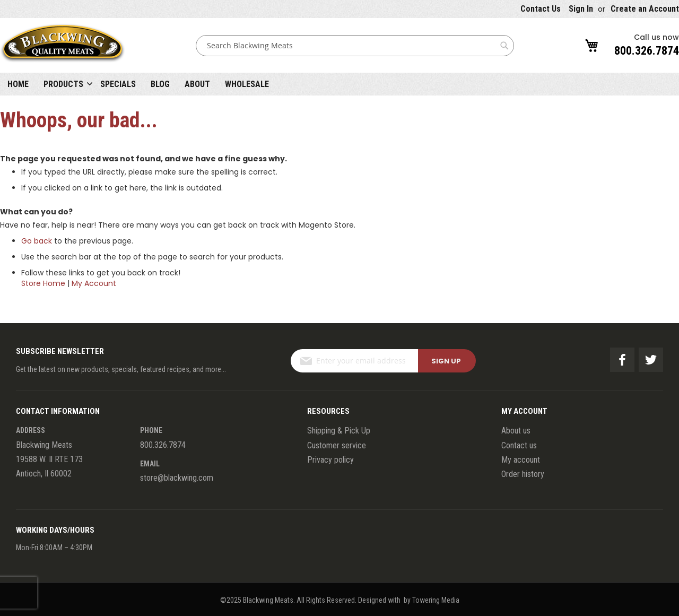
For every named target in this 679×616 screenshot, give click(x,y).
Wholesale (247, 84)
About (197, 84)
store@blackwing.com (177, 478)
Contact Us (541, 9)
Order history (523, 474)
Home (18, 84)
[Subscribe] (447, 361)
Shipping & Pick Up (339, 431)
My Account (94, 283)
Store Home (43, 283)
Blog (160, 84)
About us (516, 431)
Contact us (519, 445)
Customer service (337, 445)
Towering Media (436, 600)
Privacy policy (330, 460)
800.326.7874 (647, 51)
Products (63, 84)
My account (521, 460)
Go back (37, 241)
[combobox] (355, 46)
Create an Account (645, 9)
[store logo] (63, 45)
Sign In (581, 9)
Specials (118, 84)
